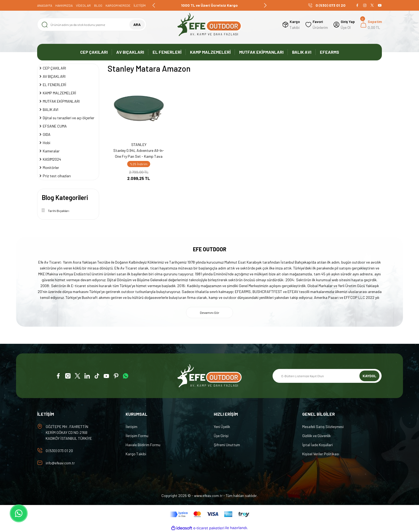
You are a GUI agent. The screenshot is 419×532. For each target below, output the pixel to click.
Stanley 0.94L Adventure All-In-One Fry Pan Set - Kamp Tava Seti (139, 154)
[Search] (92, 24)
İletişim (131, 427)
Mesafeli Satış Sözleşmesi (323, 427)
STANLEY (139, 144)
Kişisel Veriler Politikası (321, 454)
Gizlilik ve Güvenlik (317, 436)
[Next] (265, 5)
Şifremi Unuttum (227, 445)
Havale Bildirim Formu (143, 445)
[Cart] (371, 25)
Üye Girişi (221, 436)
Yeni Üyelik (222, 427)
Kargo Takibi (136, 454)
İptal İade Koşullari (317, 445)
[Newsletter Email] (327, 376)
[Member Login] (344, 25)
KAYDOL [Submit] (369, 376)
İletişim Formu (137, 436)
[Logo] (210, 24)
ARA (137, 24)
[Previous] (154, 5)
